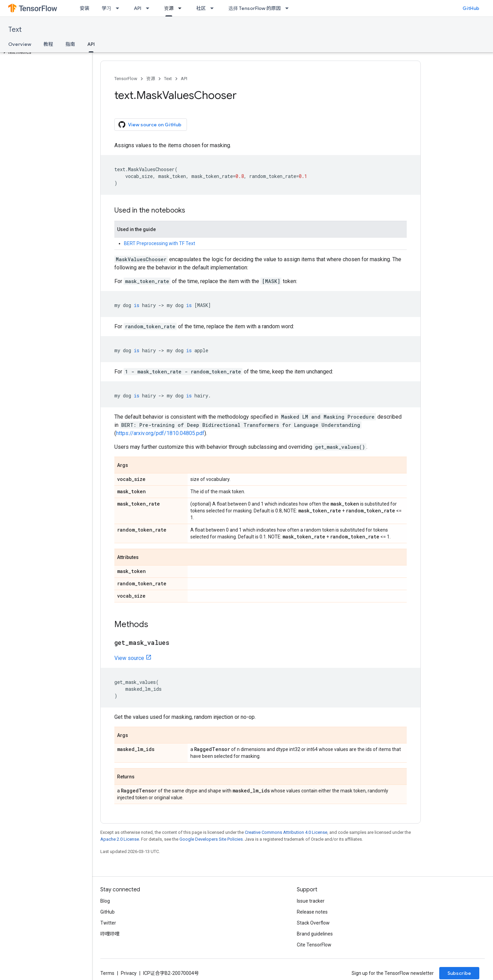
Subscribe (459, 973)
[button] (45, 52)
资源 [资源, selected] (169, 8)
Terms (107, 973)
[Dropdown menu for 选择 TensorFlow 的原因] (289, 8)
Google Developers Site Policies (211, 839)
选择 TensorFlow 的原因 (255, 8)
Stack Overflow (313, 923)
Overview (20, 44)
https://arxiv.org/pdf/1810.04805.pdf (160, 433)
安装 (85, 8)
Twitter (108, 923)
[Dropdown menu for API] (150, 8)
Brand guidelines (315, 934)
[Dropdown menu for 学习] (119, 8)
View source (129, 658)
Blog (105, 901)
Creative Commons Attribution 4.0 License (286, 832)
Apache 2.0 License (120, 839)
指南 (70, 44)
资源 (151, 79)
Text (15, 30)
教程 (48, 44)
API (138, 8)
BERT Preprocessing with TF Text (160, 243)
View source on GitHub (150, 125)
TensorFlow (126, 79)
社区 (201, 8)
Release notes (312, 912)
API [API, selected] (91, 44)
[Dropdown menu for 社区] (214, 8)
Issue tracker (311, 901)
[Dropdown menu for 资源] (182, 8)
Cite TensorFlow (314, 945)
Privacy (129, 973)
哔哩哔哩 (110, 934)
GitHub (471, 8)
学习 (106, 8)
